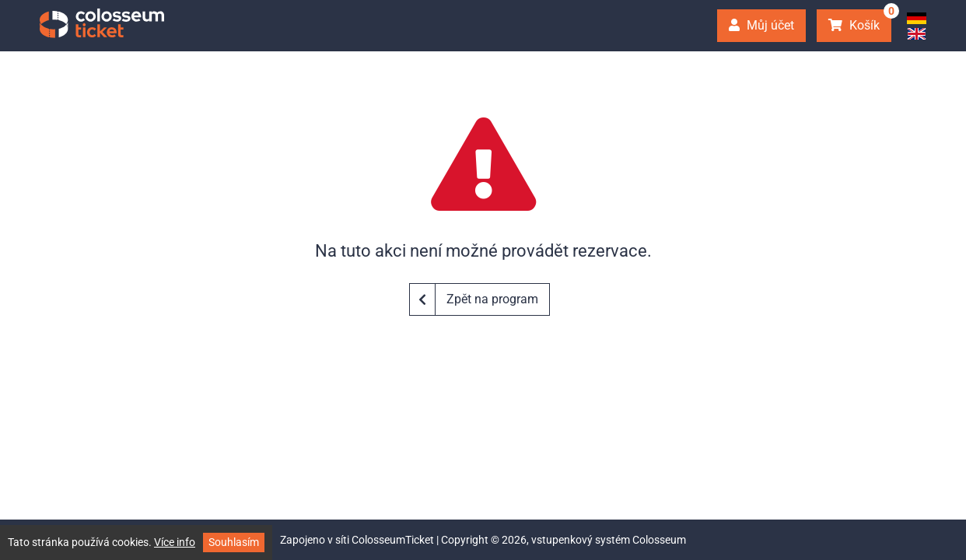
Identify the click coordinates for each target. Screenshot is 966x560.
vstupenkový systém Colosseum (609, 540)
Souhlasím (234, 542)
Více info (175, 542)
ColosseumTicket (393, 540)
